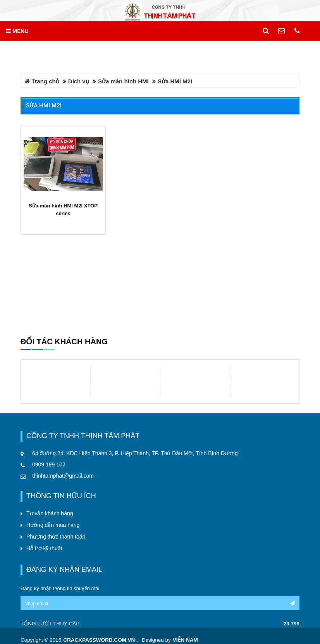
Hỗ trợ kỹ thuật (44, 548)
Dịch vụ (79, 81)
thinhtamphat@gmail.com (63, 476)
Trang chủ (42, 81)
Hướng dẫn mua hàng (53, 525)
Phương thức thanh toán (56, 537)
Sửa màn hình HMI (123, 81)
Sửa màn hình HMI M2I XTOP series (63, 210)
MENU (17, 31)
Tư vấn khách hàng (50, 513)
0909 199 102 (49, 464)
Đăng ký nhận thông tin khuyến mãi (60, 588)
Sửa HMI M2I (44, 105)
